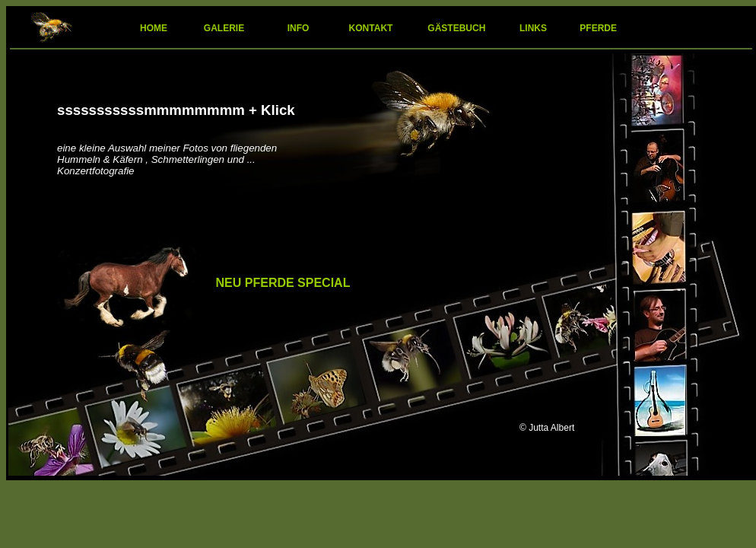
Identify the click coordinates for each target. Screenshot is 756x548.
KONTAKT (372, 28)
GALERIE (224, 28)
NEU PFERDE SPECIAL (283, 283)
